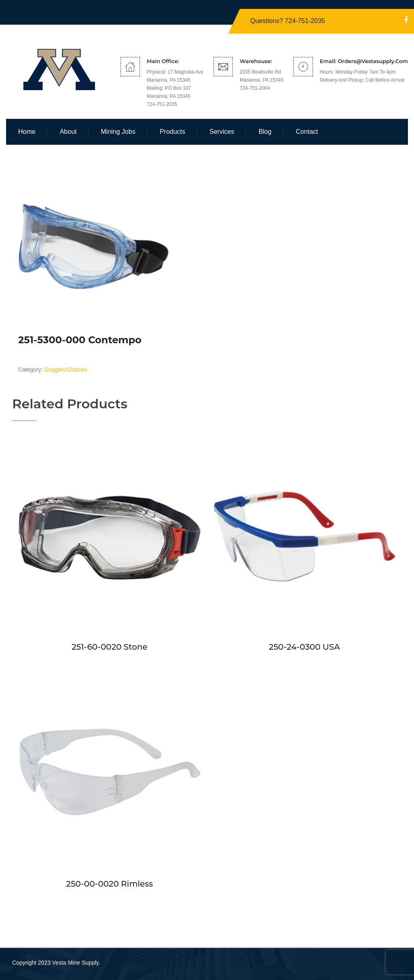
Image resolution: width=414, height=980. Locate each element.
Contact (307, 132)
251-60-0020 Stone (110, 647)
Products (172, 132)
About (68, 132)
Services (222, 132)
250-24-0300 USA (304, 647)
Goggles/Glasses (66, 370)
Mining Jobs (118, 132)
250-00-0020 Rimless (110, 884)
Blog (265, 132)
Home (27, 132)
